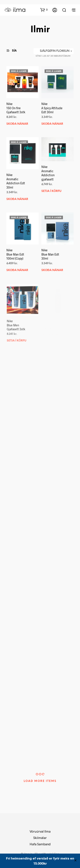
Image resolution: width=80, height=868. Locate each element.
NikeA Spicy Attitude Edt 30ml (52, 108)
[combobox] (54, 51)
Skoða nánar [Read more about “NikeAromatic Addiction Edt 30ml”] (17, 199)
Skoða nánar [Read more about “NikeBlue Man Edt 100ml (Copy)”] (17, 270)
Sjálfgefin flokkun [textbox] (55, 51)
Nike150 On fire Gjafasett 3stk (16, 108)
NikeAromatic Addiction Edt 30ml (16, 181)
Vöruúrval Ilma (40, 831)
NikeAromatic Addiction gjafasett (48, 173)
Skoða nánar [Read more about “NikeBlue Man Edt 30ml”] (53, 269)
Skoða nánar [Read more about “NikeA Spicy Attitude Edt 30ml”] (52, 124)
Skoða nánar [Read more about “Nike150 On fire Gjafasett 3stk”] (17, 124)
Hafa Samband (40, 844)
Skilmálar (40, 838)
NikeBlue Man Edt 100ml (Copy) (15, 254)
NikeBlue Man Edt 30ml (51, 254)
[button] (44, 10)
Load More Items (40, 781)
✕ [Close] (75, 861)
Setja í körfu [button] (51, 191)
